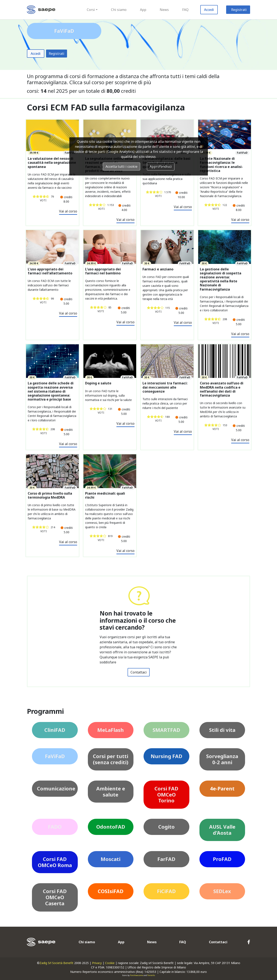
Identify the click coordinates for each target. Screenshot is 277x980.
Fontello (151, 975)
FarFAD (166, 859)
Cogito (166, 827)
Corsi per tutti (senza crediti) (111, 759)
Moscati (111, 859)
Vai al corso (68, 211)
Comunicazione (56, 788)
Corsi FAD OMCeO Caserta (55, 897)
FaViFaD (55, 756)
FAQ (185, 10)
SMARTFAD (166, 730)
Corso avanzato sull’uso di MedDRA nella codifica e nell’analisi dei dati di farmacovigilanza (222, 389)
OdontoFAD (111, 827)
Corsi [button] (91, 10)
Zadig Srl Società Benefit (56, 963)
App (143, 10)
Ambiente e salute (111, 791)
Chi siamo (119, 10)
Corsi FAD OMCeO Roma (55, 862)
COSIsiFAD (111, 891)
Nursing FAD (166, 756)
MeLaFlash (111, 730)
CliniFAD (55, 730)
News (164, 10)
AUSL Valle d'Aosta (222, 830)
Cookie (110, 963)
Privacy (97, 963)
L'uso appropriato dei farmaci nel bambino (103, 271)
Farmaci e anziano (158, 269)
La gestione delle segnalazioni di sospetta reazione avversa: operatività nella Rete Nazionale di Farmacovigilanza (221, 279)
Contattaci (139, 672)
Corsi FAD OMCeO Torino (166, 795)
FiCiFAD (166, 891)
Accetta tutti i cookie (121, 166)
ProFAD (222, 859)
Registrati (239, 10)
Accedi (209, 10)
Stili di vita (222, 730)
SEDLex (222, 891)
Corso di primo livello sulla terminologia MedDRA (50, 495)
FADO (55, 827)
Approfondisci (161, 166)
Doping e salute (98, 383)
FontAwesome (137, 975)
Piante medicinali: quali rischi (105, 495)
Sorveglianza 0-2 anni (222, 759)
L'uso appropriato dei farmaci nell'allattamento (50, 271)
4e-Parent (222, 788)
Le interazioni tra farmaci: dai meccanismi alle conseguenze (165, 387)
